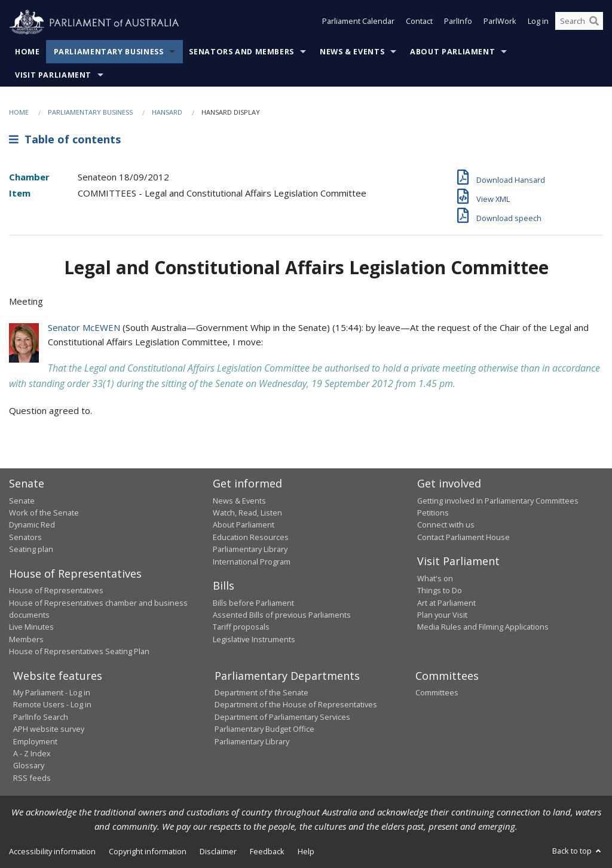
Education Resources (251, 537)
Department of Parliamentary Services (282, 717)
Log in (538, 23)
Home (27, 52)
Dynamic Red (32, 525)
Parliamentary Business (109, 52)
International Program (252, 562)
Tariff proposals (241, 627)
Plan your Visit (442, 615)
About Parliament (452, 52)
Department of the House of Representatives (296, 704)
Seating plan (31, 549)
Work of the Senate (44, 513)
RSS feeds (32, 778)
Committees (437, 692)
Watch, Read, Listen (247, 513)
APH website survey (49, 729)
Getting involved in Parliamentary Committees (498, 501)
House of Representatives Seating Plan (79, 651)
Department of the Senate (261, 692)
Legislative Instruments (254, 639)
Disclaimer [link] (218, 851)
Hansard (167, 112)
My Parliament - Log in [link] (52, 692)
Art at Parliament (446, 603)
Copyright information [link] (148, 851)
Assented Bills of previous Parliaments (282, 615)
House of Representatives (56, 590)
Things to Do (440, 590)
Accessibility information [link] (52, 851)
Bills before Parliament (253, 603)
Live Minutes (31, 627)
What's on (435, 578)
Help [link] (306, 851)
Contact (419, 23)
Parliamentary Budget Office (264, 729)
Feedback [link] (267, 851)
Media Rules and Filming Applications (483, 627)
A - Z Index (32, 753)
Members (26, 639)
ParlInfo (458, 23)
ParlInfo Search (41, 717)
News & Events (352, 52)
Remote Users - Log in (52, 704)
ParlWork (500, 23)
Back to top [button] (578, 851)
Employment (35, 741)
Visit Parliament (53, 75)
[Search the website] (579, 23)
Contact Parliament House (463, 537)
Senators (25, 537)
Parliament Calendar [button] (358, 23)
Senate (22, 501)
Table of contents (65, 139)
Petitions (433, 513)
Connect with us (446, 525)
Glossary (29, 765)
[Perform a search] (594, 23)
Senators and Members (241, 52)
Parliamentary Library (250, 549)
